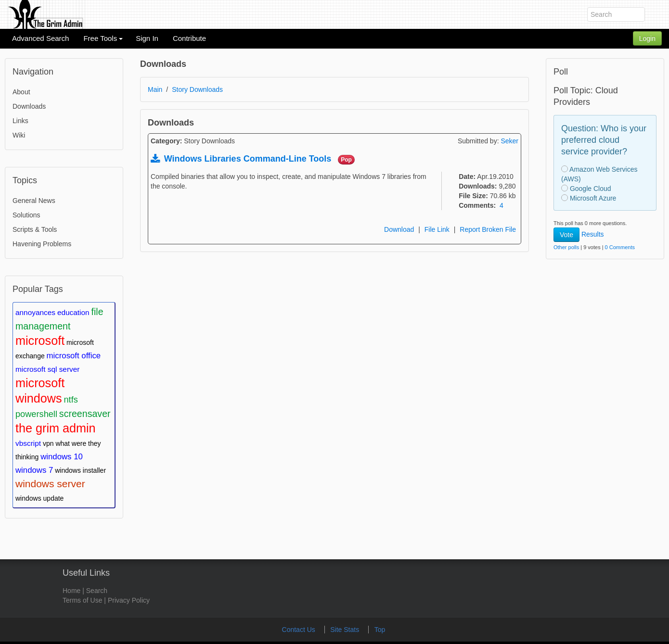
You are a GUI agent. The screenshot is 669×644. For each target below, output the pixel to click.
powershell (36, 414)
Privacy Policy (129, 600)
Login (647, 38)
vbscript (28, 443)
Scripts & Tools (35, 229)
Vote (566, 235)
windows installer (80, 470)
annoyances (35, 312)
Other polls (566, 247)
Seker (509, 141)
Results (593, 234)
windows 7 (34, 470)
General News (34, 201)
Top (380, 630)
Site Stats (346, 630)
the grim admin (56, 428)
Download (399, 229)
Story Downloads (197, 89)
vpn (48, 443)
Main (155, 89)
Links (20, 121)
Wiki (19, 135)
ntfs (71, 400)
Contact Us (300, 630)
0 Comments (620, 247)
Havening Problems (42, 244)
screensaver (85, 414)
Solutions (26, 215)
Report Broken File (488, 229)
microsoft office (74, 356)
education (73, 312)
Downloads (29, 106)
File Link (437, 229)
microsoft (40, 341)
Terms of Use (82, 600)
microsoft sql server (47, 369)
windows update (39, 498)
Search (97, 591)
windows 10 (62, 457)
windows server (50, 484)
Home (71, 591)
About (21, 92)
